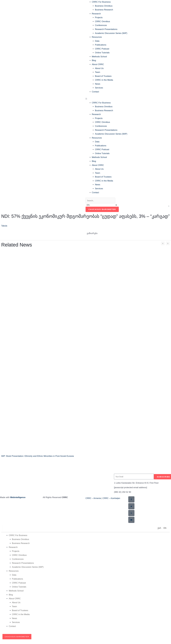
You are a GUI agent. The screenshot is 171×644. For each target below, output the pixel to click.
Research (96, 14)
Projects (99, 18)
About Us (99, 68)
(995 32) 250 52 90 (123, 492)
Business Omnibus (104, 6)
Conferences (101, 25)
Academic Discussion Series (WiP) (111, 33)
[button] (128, 99)
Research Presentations (106, 29)
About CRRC (98, 64)
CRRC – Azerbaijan (112, 499)
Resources (97, 37)
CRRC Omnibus (102, 21)
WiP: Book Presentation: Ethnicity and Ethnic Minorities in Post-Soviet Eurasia (38, 456)
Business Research (104, 10)
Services (99, 88)
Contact (96, 92)
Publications (101, 45)
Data (97, 41)
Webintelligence (18, 498)
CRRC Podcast (102, 49)
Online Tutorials (102, 53)
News (98, 84)
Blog (94, 60)
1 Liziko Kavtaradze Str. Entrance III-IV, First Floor (137, 483)
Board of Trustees (103, 76)
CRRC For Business (101, 2)
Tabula (4, 226)
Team (98, 72)
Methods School (99, 57)
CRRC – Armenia (94, 499)
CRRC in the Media (104, 80)
